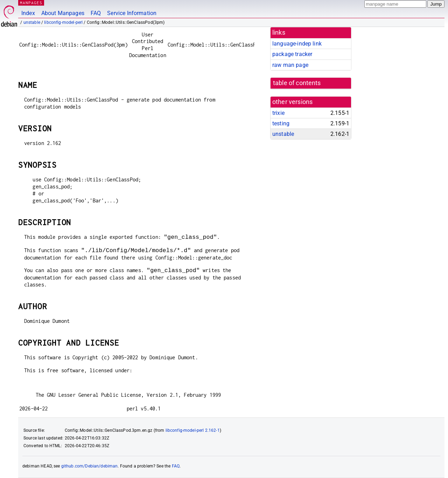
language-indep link (297, 44)
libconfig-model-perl (63, 22)
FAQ (96, 13)
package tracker (292, 54)
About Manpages (63, 13)
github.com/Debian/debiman (90, 466)
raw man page (290, 65)
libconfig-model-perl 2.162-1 (193, 430)
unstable (32, 22)
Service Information (132, 13)
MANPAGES (31, 3)
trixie (278, 113)
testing (281, 123)
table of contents (297, 83)
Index (28, 13)
